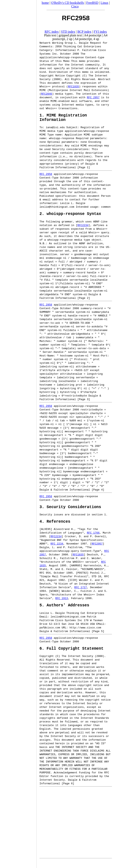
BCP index (84, 32)
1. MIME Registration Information (63, 119)
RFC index (52, 32)
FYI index (100, 32)
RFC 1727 (81, 592)
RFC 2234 (57, 549)
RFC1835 (73, 86)
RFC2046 (47, 94)
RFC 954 (45, 578)
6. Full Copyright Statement (71, 655)
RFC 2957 (93, 97)
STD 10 (96, 581)
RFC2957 (97, 549)
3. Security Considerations (70, 511)
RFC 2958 (46, 176)
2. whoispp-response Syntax (70, 216)
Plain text (50, 35)
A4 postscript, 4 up (87, 39)
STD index (68, 32)
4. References (55, 526)
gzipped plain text (70, 35)
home (45, 3)
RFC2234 (83, 228)
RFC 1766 (93, 538)
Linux (104, 3)
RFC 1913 (62, 603)
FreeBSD (92, 3)
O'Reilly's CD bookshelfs (68, 3)
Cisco (75, 6)
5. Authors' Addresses (64, 611)
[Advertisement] (18, 433)
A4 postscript (93, 35)
